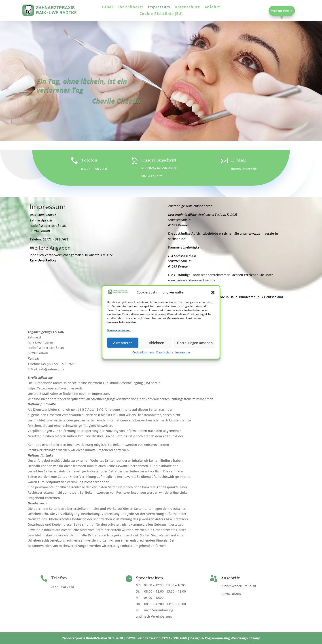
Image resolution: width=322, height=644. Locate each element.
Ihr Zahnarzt (131, 7)
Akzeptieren (123, 351)
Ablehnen (157, 351)
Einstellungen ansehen (195, 351)
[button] (213, 301)
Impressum (183, 361)
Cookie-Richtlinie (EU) (161, 14)
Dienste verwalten (119, 339)
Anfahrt (212, 7)
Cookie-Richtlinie (143, 361)
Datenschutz (165, 361)
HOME (108, 7)
